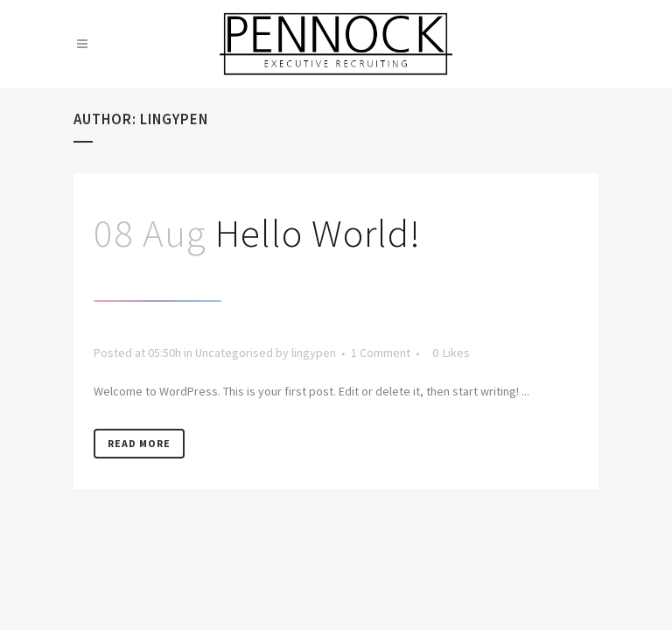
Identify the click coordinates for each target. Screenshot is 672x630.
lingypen (314, 353)
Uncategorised (234, 353)
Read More (139, 443)
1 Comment (381, 353)
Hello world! (318, 233)
